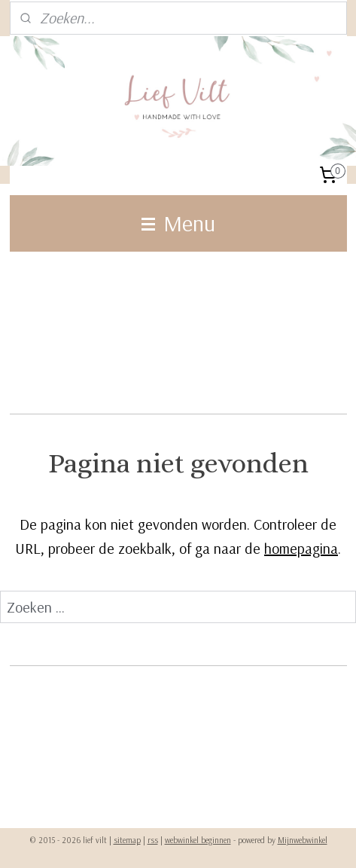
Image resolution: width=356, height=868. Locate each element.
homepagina (301, 548)
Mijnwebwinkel (303, 840)
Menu (178, 223)
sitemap (127, 840)
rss (153, 840)
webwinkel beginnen (198, 840)
